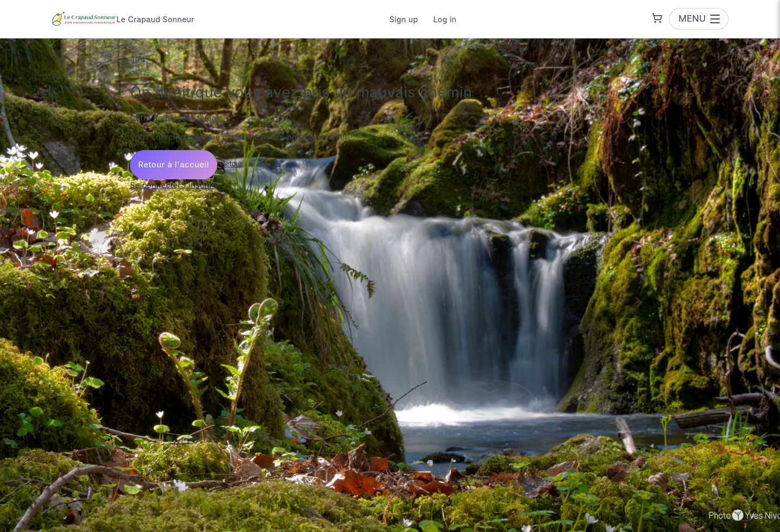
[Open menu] (699, 19)
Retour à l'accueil (174, 164)
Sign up (404, 19)
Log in (445, 19)
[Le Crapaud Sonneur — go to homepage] (84, 19)
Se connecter (155, 185)
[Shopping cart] (657, 18)
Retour (232, 164)
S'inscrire (199, 185)
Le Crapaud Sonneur (155, 19)
